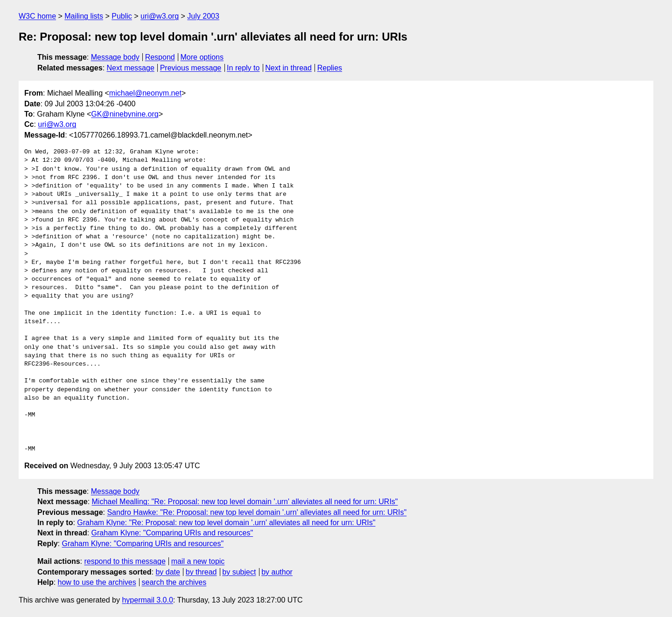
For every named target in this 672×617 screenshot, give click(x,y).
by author (277, 572)
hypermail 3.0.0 (147, 600)
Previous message (191, 68)
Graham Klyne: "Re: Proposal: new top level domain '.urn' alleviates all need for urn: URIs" (226, 523)
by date (168, 572)
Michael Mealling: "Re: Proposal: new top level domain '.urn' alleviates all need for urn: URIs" (245, 502)
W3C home (37, 16)
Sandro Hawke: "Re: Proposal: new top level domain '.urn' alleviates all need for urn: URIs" (257, 512)
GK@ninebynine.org (125, 114)
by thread (201, 572)
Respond (160, 57)
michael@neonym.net (145, 93)
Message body (115, 57)
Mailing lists (84, 16)
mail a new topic (198, 561)
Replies (330, 68)
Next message (131, 68)
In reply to (243, 68)
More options (202, 57)
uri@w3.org (160, 16)
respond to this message (125, 561)
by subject (239, 572)
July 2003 (203, 16)
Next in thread (288, 68)
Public (122, 16)
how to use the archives (97, 582)
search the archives (174, 582)
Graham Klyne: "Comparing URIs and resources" (172, 533)
